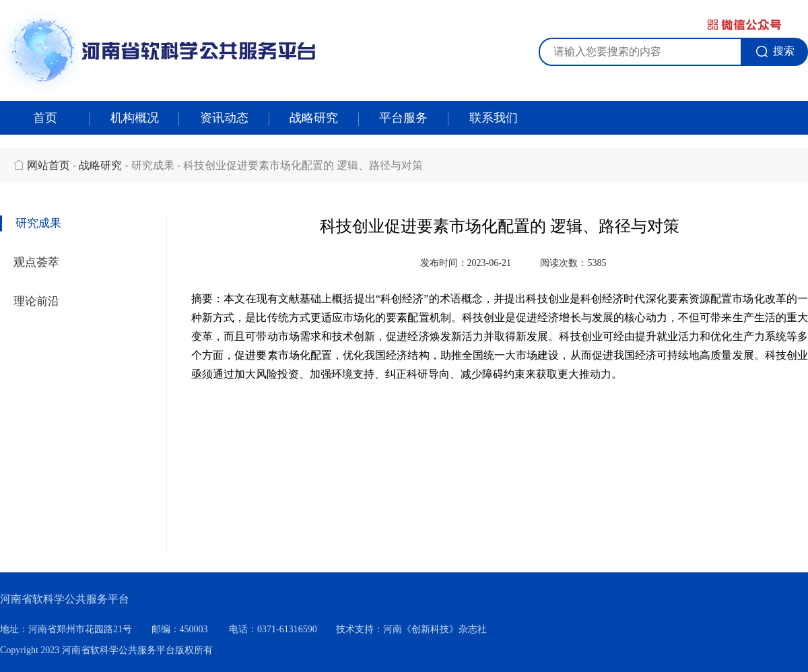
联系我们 (494, 118)
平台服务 (403, 118)
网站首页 (48, 165)
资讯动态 (224, 118)
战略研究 (314, 118)
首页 (45, 118)
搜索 (775, 51)
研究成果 (38, 223)
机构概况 (135, 118)
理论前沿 (36, 301)
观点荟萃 (36, 262)
